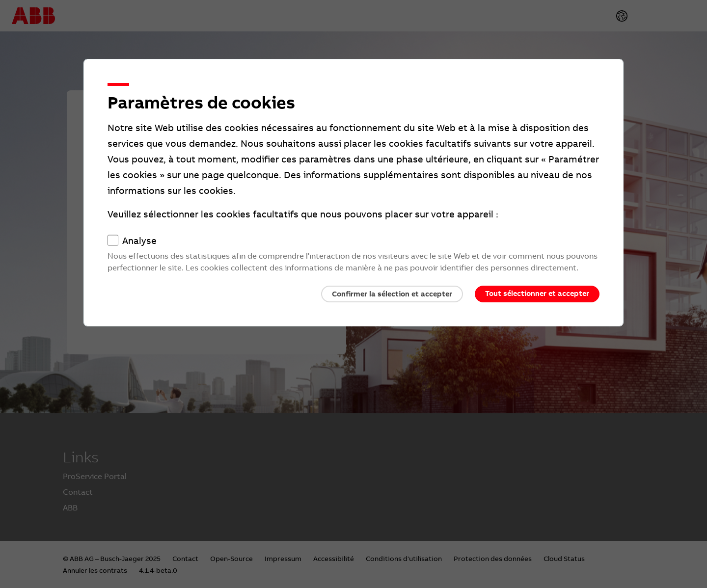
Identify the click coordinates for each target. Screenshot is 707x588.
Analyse (139, 241)
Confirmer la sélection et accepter (392, 294)
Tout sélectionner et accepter (537, 294)
